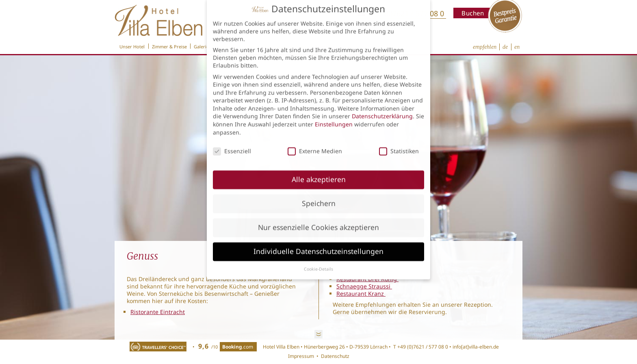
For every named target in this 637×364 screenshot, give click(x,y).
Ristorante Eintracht (158, 312)
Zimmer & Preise (169, 46)
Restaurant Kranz (361, 294)
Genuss (142, 256)
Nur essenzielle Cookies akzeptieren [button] (318, 219)
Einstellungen (334, 116)
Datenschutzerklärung (382, 107)
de (505, 47)
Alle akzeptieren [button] (319, 171)
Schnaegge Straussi (364, 286)
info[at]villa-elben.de (476, 347)
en (517, 47)
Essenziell (232, 142)
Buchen (473, 13)
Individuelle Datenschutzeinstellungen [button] (318, 243)
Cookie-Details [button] (318, 260)
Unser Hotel (132, 46)
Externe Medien (315, 142)
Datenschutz (335, 356)
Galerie (201, 46)
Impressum (301, 356)
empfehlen (485, 47)
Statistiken (399, 142)
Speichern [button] (319, 195)
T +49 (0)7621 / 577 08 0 (420, 347)
